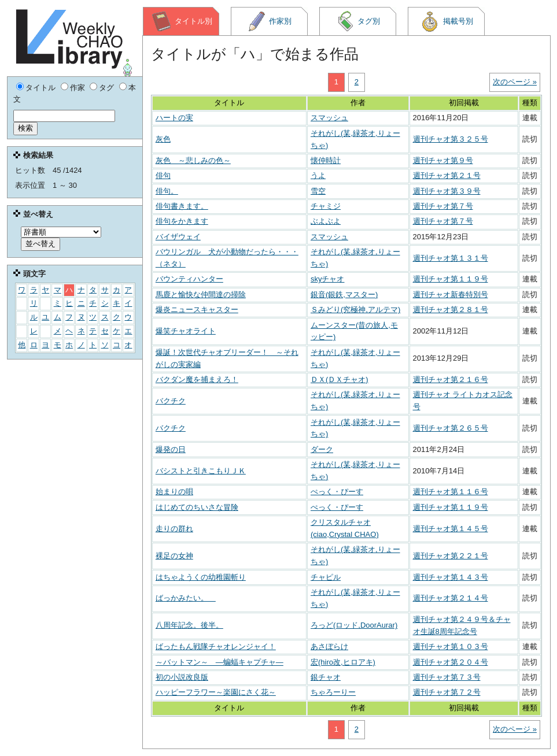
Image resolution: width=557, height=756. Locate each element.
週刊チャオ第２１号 (447, 175)
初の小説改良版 (182, 677)
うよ (318, 175)
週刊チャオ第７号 (443, 206)
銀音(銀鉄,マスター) (344, 294)
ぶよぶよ (326, 221)
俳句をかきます (182, 221)
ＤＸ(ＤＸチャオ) (340, 379)
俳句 (163, 175)
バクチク (171, 401)
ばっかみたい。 (186, 598)
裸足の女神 (174, 556)
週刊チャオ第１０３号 (451, 646)
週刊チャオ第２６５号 (451, 428)
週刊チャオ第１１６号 (451, 492)
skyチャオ (328, 279)
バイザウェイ (178, 237)
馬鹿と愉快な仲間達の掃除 (201, 294)
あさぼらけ (329, 646)
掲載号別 (446, 21)
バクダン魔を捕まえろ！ (197, 379)
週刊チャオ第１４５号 (451, 529)
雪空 (318, 191)
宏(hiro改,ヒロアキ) (343, 662)
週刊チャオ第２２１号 (451, 556)
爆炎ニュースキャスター (197, 310)
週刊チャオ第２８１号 (451, 310)
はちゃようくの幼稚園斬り (201, 577)
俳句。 (167, 191)
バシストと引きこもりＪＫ (201, 471)
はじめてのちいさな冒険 (197, 507)
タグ (106, 88)
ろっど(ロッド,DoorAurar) (354, 625)
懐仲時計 (326, 160)
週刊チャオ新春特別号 (451, 294)
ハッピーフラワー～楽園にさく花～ (216, 692)
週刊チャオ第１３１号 (451, 258)
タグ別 (358, 21)
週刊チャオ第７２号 (447, 692)
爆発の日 (171, 449)
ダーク (322, 449)
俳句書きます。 (182, 206)
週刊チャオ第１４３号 (451, 577)
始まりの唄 (174, 492)
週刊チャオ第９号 (443, 160)
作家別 (270, 21)
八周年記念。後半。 (189, 625)
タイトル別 (182, 21)
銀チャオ (326, 677)
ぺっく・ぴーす (337, 492)
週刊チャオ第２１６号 (451, 379)
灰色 (163, 139)
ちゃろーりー (333, 692)
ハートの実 (174, 118)
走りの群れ (174, 529)
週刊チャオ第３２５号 (451, 139)
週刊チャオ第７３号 (447, 677)
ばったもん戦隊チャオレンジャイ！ (216, 646)
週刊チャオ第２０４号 (451, 662)
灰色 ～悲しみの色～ (193, 160)
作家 (78, 88)
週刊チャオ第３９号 (447, 191)
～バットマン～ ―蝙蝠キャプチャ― (220, 662)
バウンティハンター (189, 279)
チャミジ (326, 206)
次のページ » (515, 82)
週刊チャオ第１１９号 (451, 279)
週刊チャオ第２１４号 (451, 598)
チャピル (326, 577)
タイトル (40, 88)
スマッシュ (329, 118)
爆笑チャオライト (186, 331)
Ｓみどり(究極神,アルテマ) (355, 310)
